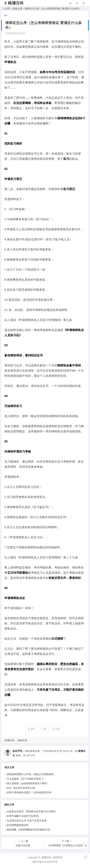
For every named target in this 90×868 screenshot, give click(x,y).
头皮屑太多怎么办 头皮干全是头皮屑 (27, 820)
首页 (6, 9)
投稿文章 (17, 9)
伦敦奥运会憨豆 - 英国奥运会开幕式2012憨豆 (31, 811)
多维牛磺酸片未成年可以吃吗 (23, 816)
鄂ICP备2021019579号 (45, 862)
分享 (56, 729)
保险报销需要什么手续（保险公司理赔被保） (31, 774)
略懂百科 (16, 3)
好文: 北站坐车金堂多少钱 (21, 788)
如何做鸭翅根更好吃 (18, 825)
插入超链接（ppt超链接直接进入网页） (28, 783)
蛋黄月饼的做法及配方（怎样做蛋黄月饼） (30, 792)
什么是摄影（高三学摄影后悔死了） (26, 779)
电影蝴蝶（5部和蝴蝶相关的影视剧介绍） (29, 830)
